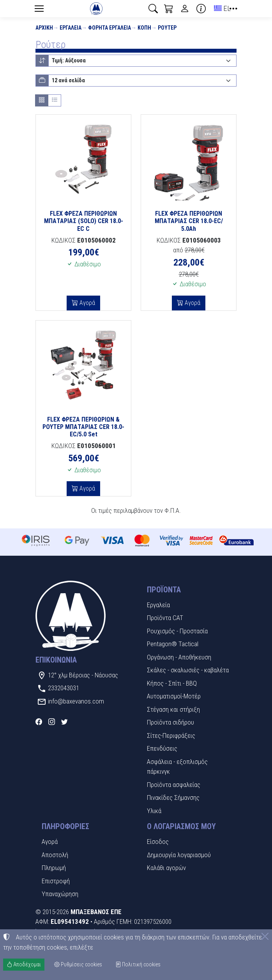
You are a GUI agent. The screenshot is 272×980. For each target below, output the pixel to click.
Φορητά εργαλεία (110, 28)
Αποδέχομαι (24, 964)
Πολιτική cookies (138, 964)
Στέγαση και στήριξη (173, 709)
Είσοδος (158, 842)
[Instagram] (52, 722)
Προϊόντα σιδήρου (170, 722)
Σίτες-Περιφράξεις (171, 735)
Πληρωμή (54, 868)
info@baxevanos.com (76, 701)
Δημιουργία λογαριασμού (179, 855)
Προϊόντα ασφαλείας (174, 785)
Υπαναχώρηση (60, 894)
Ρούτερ (167, 28)
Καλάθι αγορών (166, 868)
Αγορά (87, 303)
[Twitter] (64, 722)
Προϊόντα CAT (165, 618)
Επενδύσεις (162, 748)
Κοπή (144, 28)
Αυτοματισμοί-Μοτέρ (174, 696)
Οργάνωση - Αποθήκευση (179, 657)
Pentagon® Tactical (173, 644)
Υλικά (154, 811)
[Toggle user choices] (185, 9)
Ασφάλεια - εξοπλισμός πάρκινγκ (177, 767)
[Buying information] (201, 9)
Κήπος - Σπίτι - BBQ (172, 683)
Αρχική (44, 28)
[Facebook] (39, 722)
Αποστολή (55, 855)
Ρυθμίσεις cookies (78, 964)
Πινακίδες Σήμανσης (173, 797)
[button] (153, 9)
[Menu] (39, 9)
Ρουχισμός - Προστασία (177, 631)
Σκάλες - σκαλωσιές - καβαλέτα (188, 670)
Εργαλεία (71, 28)
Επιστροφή (56, 881)
